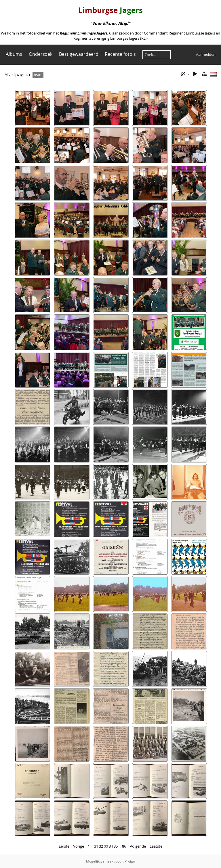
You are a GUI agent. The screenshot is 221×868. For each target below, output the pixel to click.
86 (124, 846)
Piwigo (130, 861)
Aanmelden (206, 54)
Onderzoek (41, 54)
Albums (14, 54)
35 (116, 846)
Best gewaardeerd (79, 54)
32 (101, 846)
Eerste (64, 846)
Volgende (138, 846)
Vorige (79, 846)
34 (111, 846)
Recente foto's (120, 54)
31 (96, 846)
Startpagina (17, 74)
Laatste (156, 846)
